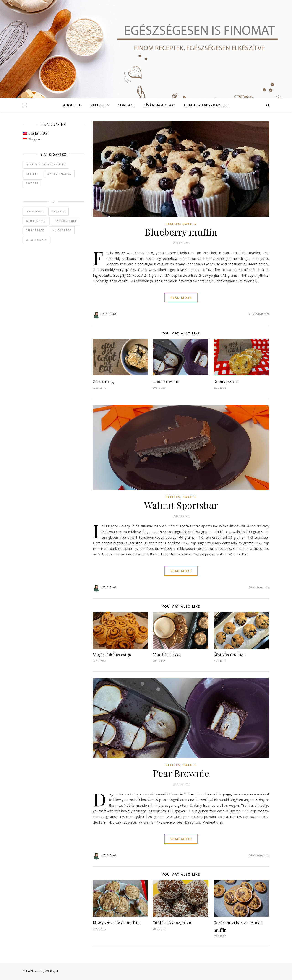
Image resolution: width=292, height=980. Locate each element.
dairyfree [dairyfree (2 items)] (35, 211)
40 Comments (259, 314)
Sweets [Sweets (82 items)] (32, 183)
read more (181, 298)
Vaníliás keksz (167, 655)
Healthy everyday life (206, 105)
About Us (73, 105)
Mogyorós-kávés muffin (116, 923)
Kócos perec (226, 382)
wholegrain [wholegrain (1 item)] (36, 240)
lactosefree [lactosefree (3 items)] (66, 221)
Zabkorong (104, 382)
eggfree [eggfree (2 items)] (59, 211)
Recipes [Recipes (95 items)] (33, 174)
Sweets (190, 224)
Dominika (109, 314)
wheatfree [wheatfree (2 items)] (62, 230)
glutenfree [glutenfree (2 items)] (36, 221)
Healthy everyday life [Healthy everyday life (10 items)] (46, 164)
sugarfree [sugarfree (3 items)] (35, 230)
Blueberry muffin (181, 232)
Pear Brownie (166, 382)
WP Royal (51, 971)
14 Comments (259, 587)
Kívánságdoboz (160, 105)
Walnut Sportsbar (181, 505)
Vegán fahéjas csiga (112, 655)
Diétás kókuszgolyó (172, 923)
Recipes (98, 105)
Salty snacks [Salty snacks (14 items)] (59, 174)
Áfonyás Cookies (230, 655)
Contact (127, 105)
